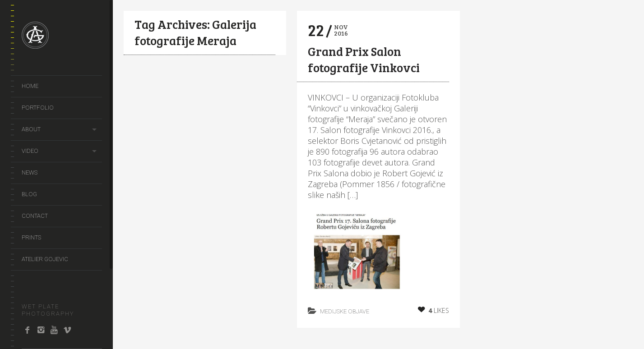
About (31, 129)
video (30, 151)
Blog (29, 194)
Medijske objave (345, 311)
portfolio (38, 108)
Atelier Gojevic (45, 259)
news (30, 172)
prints (31, 237)
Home (30, 86)
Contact (35, 216)
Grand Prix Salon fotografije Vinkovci (364, 59)
